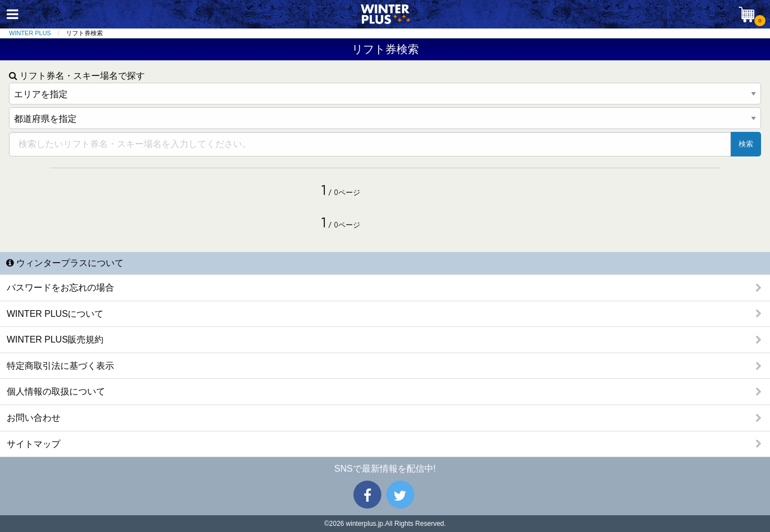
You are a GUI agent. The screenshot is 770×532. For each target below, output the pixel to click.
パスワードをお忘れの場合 (60, 288)
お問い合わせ (34, 418)
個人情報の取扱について (56, 391)
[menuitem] (37, 33)
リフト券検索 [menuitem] (84, 33)
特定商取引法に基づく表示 (60, 366)
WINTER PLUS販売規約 (55, 339)
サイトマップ (34, 444)
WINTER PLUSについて (55, 314)
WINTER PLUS (30, 33)
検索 (746, 144)
